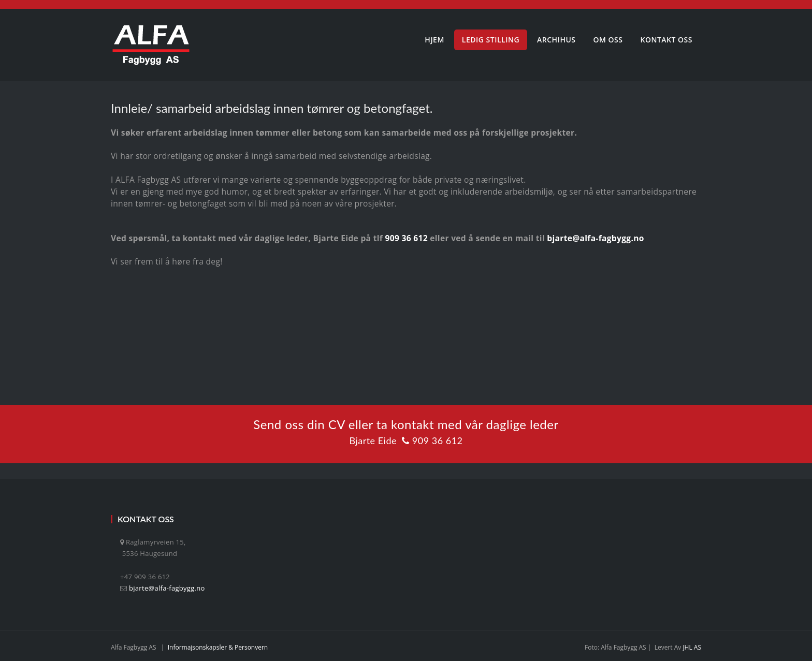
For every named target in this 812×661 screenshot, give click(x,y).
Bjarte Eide (373, 440)
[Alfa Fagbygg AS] (151, 45)
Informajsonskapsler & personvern (218, 647)
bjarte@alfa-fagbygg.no (595, 238)
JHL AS (692, 647)
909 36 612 (406, 238)
